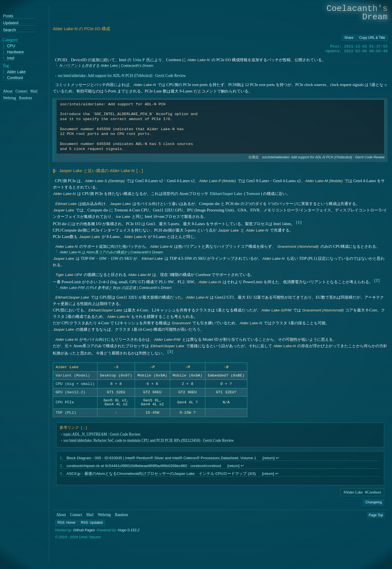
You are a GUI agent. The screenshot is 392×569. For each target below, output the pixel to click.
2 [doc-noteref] (377, 280)
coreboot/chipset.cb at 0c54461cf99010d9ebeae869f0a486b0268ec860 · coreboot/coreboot (144, 467)
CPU (11, 46)
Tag (6, 65)
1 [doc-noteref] (299, 222)
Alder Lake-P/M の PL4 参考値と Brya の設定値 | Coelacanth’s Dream (116, 287)
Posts (8, 16)
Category (10, 40)
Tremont (253, 193)
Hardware (16, 52)
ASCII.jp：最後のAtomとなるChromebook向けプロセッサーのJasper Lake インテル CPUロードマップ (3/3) (161, 476)
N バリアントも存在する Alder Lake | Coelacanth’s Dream (107, 66)
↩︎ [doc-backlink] (277, 459)
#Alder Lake (353, 495)
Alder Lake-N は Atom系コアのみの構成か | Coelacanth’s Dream (111, 252)
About (61, 517)
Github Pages (84, 533)
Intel (11, 58)
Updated (11, 23)
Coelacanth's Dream (357, 13)
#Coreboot (373, 495)
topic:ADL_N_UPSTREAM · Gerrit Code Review (102, 435)
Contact (76, 517)
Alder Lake (16, 72)
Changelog (374, 504)
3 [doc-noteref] (170, 351)
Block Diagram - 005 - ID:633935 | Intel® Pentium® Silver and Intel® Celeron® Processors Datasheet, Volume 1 (161, 459)
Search (9, 30)
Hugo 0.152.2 (129, 533)
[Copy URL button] (349, 38)
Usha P (139, 60)
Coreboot (15, 78)
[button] (66, 525)
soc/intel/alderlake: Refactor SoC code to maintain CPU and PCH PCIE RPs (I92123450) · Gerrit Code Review (149, 441)
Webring (104, 517)
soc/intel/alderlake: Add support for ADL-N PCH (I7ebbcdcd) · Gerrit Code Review (122, 76)
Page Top (376, 517)
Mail (90, 517)
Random (122, 517)
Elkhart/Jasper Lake (226, 193)
